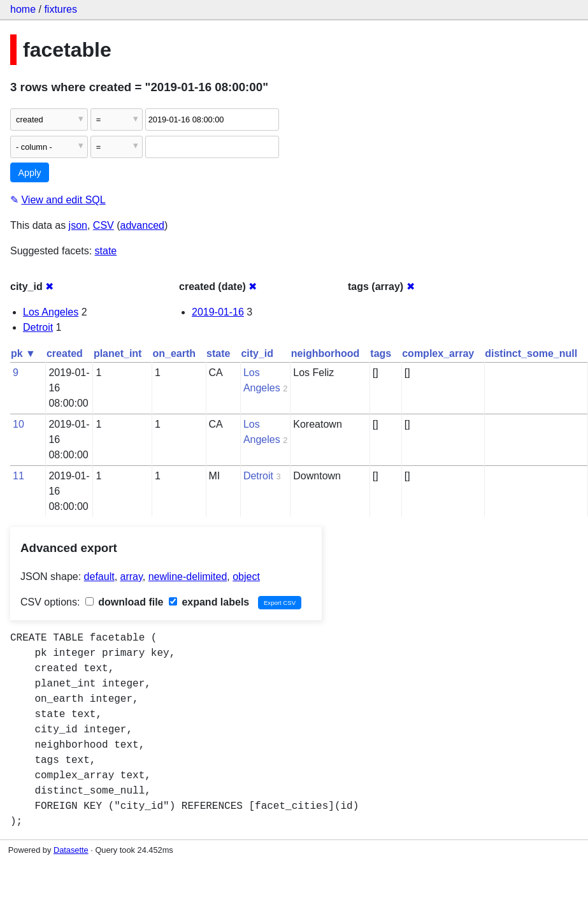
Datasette (71, 850)
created (65, 353)
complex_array (438, 353)
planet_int (118, 353)
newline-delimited (188, 577)
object (246, 577)
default (99, 577)
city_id (257, 353)
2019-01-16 (218, 312)
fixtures (61, 9)
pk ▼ (23, 353)
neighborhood (326, 353)
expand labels (209, 602)
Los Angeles (51, 312)
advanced (142, 225)
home (23, 9)
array (132, 577)
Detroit (38, 327)
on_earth (174, 353)
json (78, 225)
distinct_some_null (531, 353)
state (106, 251)
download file (125, 602)
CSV (104, 225)
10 (18, 424)
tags (381, 353)
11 (18, 476)
